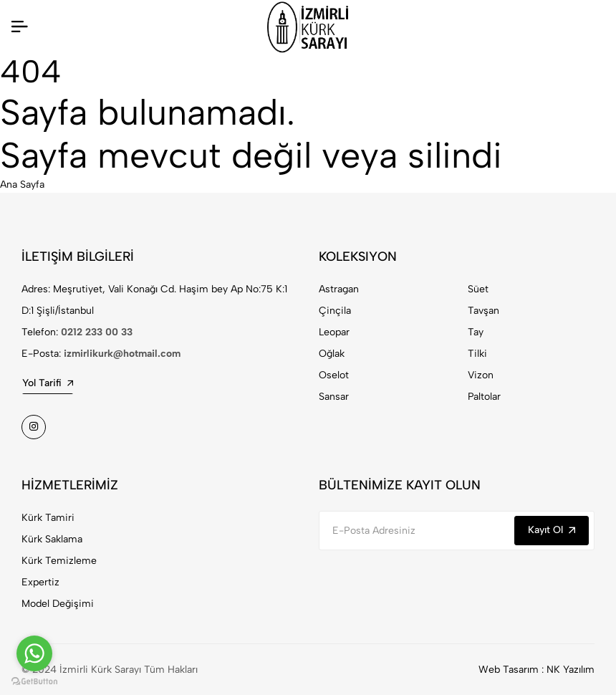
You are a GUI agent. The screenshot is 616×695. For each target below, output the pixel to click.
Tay (476, 332)
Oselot (334, 375)
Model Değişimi (58, 604)
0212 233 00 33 (97, 332)
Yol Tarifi (48, 383)
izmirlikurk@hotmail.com (122, 354)
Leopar (334, 332)
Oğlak (332, 354)
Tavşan (483, 311)
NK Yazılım (571, 670)
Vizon (481, 375)
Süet (478, 289)
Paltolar (484, 397)
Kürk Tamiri (48, 518)
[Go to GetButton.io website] (34, 681)
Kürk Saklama (52, 539)
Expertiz (40, 582)
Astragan (339, 289)
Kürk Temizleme (59, 561)
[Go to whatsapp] (34, 653)
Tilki (477, 354)
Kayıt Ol (552, 530)
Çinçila (335, 311)
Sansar (334, 397)
